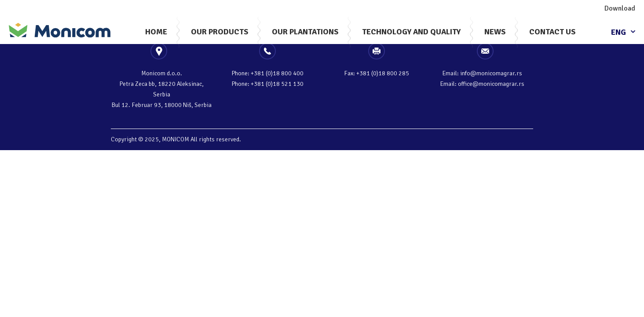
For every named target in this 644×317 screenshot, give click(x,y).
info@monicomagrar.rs (491, 73)
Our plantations (305, 32)
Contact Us (552, 32)
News (495, 32)
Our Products (220, 32)
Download (620, 8)
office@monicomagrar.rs (491, 84)
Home (156, 32)
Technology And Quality (411, 32)
